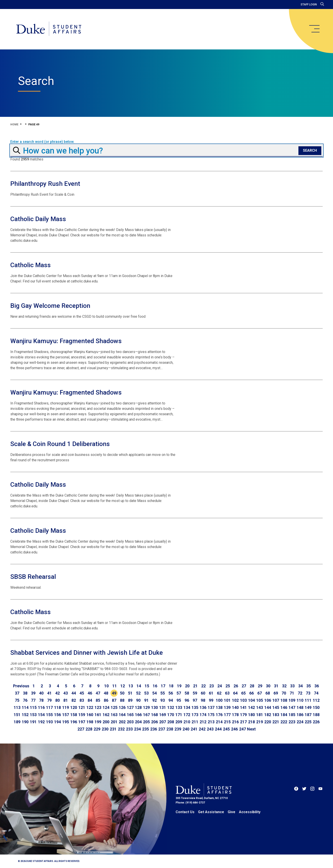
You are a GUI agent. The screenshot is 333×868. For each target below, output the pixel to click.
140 (235, 707)
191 (33, 722)
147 (292, 707)
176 (219, 715)
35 (309, 686)
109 (292, 700)
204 (138, 722)
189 (17, 722)
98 (203, 700)
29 (260, 686)
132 (171, 707)
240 (186, 729)
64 (235, 693)
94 (171, 700)
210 (187, 722)
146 (284, 707)
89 (130, 700)
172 (187, 715)
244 (218, 729)
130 (154, 707)
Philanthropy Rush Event (45, 184)
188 (316, 715)
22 (203, 686)
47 (98, 693)
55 (163, 693)
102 (235, 700)
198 (90, 722)
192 (41, 722)
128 (138, 707)
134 (187, 707)
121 (82, 707)
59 (195, 693)
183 (276, 715)
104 (251, 700)
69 (276, 693)
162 (106, 715)
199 (98, 722)
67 (260, 693)
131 (163, 707)
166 (138, 715)
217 (243, 722)
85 (98, 700)
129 (146, 707)
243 (210, 729)
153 (33, 715)
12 (123, 686)
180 (251, 715)
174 (203, 715)
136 (203, 707)
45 (82, 693)
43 (66, 693)
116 (41, 707)
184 (284, 715)
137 (211, 707)
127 (130, 707)
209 (179, 722)
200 (106, 722)
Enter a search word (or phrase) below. (42, 142)
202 (122, 722)
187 (308, 715)
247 (243, 729)
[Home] (49, 29)
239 (178, 729)
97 (195, 700)
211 (195, 722)
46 (90, 693)
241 (194, 729)
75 (17, 700)
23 (212, 686)
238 (170, 729)
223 (292, 722)
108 (284, 700)
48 (106, 693)
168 (154, 715)
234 (137, 729)
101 (227, 700)
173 (195, 715)
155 (49, 715)
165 (130, 715)
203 (130, 722)
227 (81, 729)
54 (154, 693)
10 (106, 686)
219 (260, 722)
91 (146, 700)
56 (171, 693)
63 (227, 693)
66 (251, 693)
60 (203, 693)
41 (49, 693)
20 (187, 686)
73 (308, 693)
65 (243, 693)
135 (195, 707)
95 (179, 700)
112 (316, 700)
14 (139, 686)
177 (227, 715)
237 (162, 729)
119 (66, 707)
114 (25, 707)
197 (82, 722)
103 (243, 700)
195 (66, 722)
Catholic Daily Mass (38, 219)
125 (114, 707)
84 (90, 700)
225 (308, 722)
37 (17, 693)
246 (234, 729)
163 (114, 715)
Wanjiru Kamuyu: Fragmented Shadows (66, 341)
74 (316, 693)
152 (25, 715)
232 (121, 729)
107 (276, 700)
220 (268, 722)
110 (300, 700)
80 (57, 700)
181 (260, 715)
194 (57, 722)
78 (41, 700)
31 (276, 686)
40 (41, 693)
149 (308, 707)
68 (268, 693)
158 (74, 715)
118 (57, 707)
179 (243, 715)
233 (129, 729)
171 (179, 715)
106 (268, 700)
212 (203, 722)
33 (292, 686)
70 (284, 693)
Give (232, 812)
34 (300, 686)
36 (317, 686)
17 (163, 686)
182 (268, 715)
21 (195, 686)
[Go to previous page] (21, 686)
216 (235, 722)
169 (163, 715)
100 (219, 700)
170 (171, 715)
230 (105, 729)
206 (154, 722)
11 (115, 686)
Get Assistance (211, 812)
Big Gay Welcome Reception (50, 306)
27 (244, 686)
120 (74, 707)
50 (122, 693)
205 (146, 722)
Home (14, 124)
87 (114, 700)
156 (57, 715)
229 (97, 729)
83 (82, 700)
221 (276, 722)
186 (300, 715)
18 (171, 686)
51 (130, 693)
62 (219, 693)
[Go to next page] (251, 729)
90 (138, 700)
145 (276, 707)
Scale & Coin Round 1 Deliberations (60, 444)
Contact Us (185, 812)
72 (300, 693)
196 (74, 722)
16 (155, 686)
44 (74, 693)
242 (202, 729)
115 (33, 707)
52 (138, 693)
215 (227, 722)
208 (171, 722)
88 (122, 700)
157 (66, 715)
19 (179, 686)
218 (251, 722)
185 (292, 715)
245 (226, 729)
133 (179, 707)
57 (179, 693)
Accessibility (250, 812)
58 (187, 693)
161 (98, 715)
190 (25, 722)
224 (300, 722)
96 (187, 700)
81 (66, 700)
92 (154, 700)
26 (236, 686)
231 (113, 729)
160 (90, 715)
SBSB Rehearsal (33, 577)
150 (316, 707)
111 (308, 700)
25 (228, 686)
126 (122, 707)
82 (74, 700)
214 (219, 722)
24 (220, 686)
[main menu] (314, 29)
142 (251, 707)
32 (284, 686)
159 (82, 715)
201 (114, 722)
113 (17, 707)
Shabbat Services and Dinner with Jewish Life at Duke (87, 653)
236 (154, 729)
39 (33, 693)
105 (260, 700)
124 (106, 707)
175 (211, 715)
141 (243, 707)
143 (260, 707)
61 (211, 693)
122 (90, 707)
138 (219, 707)
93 (163, 700)
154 (41, 715)
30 (268, 686)
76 (25, 700)
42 (57, 693)
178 (235, 715)
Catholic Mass (31, 265)
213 (211, 722)
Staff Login (309, 4)
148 (300, 707)
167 (146, 715)
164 (122, 715)
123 (98, 707)
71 (292, 693)
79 (49, 700)
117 (49, 707)
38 (25, 693)
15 (147, 686)
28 (252, 686)
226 (316, 722)
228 (89, 729)
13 (131, 686)
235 (146, 729)
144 (268, 707)
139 (227, 707)
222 (284, 722)
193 (49, 722)
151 (17, 715)
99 (211, 700)
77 (33, 700)
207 (163, 722)
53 (146, 693)
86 (106, 700)
